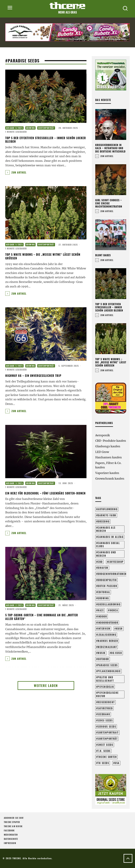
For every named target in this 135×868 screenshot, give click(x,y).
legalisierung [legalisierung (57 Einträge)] (107, 635)
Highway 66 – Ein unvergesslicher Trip (33, 376)
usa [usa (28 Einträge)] (117, 763)
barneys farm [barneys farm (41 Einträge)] (107, 515)
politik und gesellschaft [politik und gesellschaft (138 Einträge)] (105, 679)
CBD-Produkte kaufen (111, 441)
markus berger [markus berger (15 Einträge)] (108, 641)
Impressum (10, 843)
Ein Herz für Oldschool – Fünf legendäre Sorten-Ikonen (45, 493)
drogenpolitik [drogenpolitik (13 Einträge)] (107, 580)
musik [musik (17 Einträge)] (101, 653)
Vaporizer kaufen (107, 473)
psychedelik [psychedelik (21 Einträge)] (106, 687)
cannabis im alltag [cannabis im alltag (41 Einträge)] (110, 537)
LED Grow (102, 452)
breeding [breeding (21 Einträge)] (104, 521)
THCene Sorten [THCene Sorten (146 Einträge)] (107, 757)
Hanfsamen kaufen (109, 457)
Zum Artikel (16, 172)
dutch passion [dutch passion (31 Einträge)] (107, 586)
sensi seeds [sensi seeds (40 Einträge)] (105, 720)
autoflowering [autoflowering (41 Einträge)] (107, 509)
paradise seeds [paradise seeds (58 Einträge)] (108, 665)
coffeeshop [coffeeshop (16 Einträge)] (116, 562)
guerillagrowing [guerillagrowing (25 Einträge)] (109, 604)
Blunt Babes (103, 255)
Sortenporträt (46, 128)
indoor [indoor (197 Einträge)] (102, 616)
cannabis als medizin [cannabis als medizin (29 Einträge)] (106, 529)
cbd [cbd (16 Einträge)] (100, 562)
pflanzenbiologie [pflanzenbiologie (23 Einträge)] (109, 671)
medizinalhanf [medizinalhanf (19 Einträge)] (107, 647)
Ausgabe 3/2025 (14, 483)
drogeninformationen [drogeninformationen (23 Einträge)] (112, 574)
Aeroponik (103, 435)
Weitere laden (46, 686)
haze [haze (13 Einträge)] (101, 610)
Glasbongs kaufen (108, 446)
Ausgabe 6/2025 (14, 128)
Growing (30, 128)
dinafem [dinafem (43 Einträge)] (103, 568)
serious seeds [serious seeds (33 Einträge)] (107, 726)
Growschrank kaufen (110, 479)
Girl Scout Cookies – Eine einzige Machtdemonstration (109, 203)
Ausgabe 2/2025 (14, 605)
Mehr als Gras (67, 12)
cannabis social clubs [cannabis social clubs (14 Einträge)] (108, 545)
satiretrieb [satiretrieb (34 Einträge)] (105, 708)
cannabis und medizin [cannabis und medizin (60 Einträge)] (106, 554)
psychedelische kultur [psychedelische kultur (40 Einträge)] (107, 694)
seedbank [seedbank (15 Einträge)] (104, 714)
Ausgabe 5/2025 (14, 245)
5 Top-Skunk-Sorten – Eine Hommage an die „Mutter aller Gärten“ (42, 617)
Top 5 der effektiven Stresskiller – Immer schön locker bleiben (46, 140)
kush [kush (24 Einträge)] (119, 628)
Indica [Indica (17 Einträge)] (114, 610)
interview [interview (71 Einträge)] (104, 628)
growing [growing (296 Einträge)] (103, 598)
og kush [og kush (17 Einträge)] (117, 653)
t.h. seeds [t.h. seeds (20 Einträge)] (104, 751)
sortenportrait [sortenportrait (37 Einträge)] (108, 732)
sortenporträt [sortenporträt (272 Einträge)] (107, 739)
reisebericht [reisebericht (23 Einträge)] (106, 702)
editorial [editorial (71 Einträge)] (104, 592)
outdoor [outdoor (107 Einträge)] (103, 659)
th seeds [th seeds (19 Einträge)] (103, 763)
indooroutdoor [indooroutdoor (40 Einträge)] (108, 623)
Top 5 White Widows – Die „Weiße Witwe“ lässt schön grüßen (43, 256)
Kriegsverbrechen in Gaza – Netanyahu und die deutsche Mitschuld (110, 148)
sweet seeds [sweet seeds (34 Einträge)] (105, 745)
